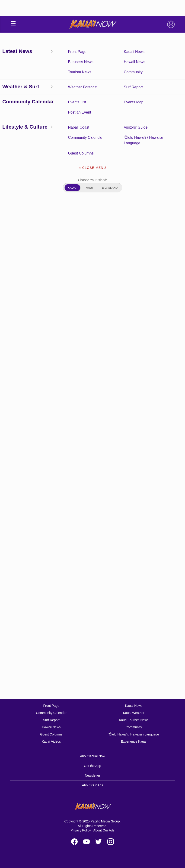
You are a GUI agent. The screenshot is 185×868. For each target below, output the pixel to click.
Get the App (92, 766)
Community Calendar (51, 713)
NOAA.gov (39, 647)
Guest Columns (51, 734)
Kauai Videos (51, 741)
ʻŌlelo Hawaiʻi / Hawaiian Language (134, 734)
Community (134, 727)
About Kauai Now (92, 756)
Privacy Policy (81, 830)
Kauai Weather (134, 713)
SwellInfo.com (62, 647)
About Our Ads (92, 785)
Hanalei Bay (24, 354)
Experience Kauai (134, 741)
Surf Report (51, 720)
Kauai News (134, 706)
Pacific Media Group (105, 821)
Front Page (51, 706)
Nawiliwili (22, 380)
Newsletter (92, 775)
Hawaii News (51, 727)
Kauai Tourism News (134, 720)
